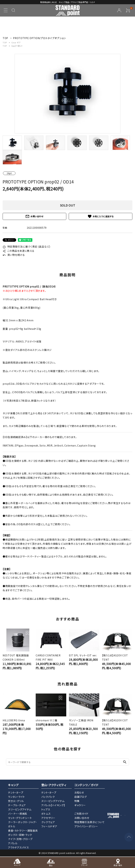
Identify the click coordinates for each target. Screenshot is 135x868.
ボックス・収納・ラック (20, 835)
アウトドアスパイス (18, 847)
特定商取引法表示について (89, 822)
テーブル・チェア (17, 805)
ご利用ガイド (81, 814)
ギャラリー (80, 805)
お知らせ (79, 792)
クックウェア (48, 822)
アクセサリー (48, 818)
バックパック (48, 797)
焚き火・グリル (16, 801)
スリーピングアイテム (20, 809)
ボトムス (46, 814)
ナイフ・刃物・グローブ (20, 839)
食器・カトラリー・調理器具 (23, 830)
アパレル (13, 843)
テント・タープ (16, 792)
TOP (5, 42)
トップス (46, 809)
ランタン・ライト (17, 797)
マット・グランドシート (20, 818)
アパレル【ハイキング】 (53, 805)
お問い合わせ (34, 216)
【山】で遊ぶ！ (17, 46)
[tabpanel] (67, 94)
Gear (16, 42)
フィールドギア (49, 826)
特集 (77, 801)
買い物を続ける (14, 255)
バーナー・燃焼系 (18, 814)
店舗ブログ (81, 797)
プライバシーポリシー (86, 826)
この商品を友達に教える (18, 251)
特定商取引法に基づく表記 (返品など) (26, 246)
